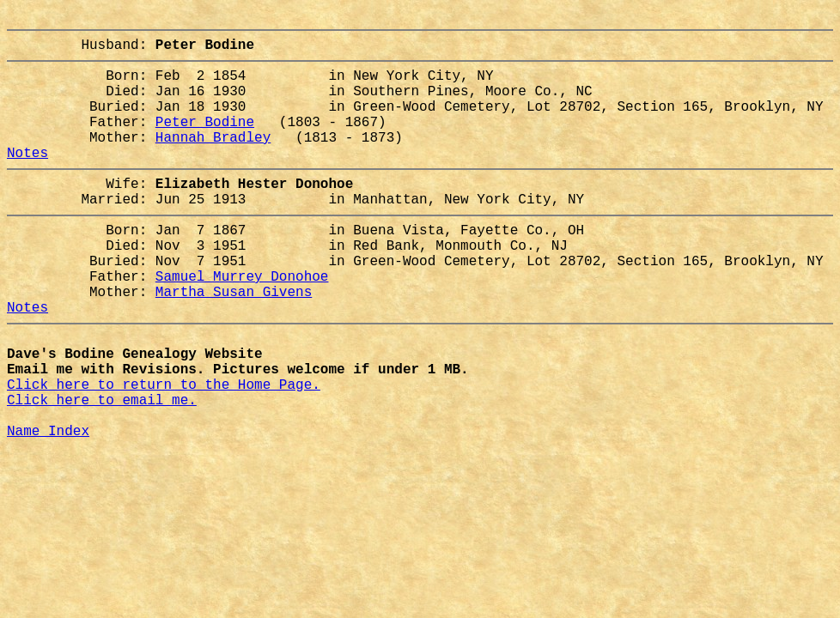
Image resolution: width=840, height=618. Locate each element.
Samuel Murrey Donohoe (242, 324)
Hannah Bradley (213, 161)
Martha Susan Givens (234, 342)
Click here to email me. (102, 471)
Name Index (48, 509)
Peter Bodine (205, 142)
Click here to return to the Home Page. (164, 452)
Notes (27, 179)
